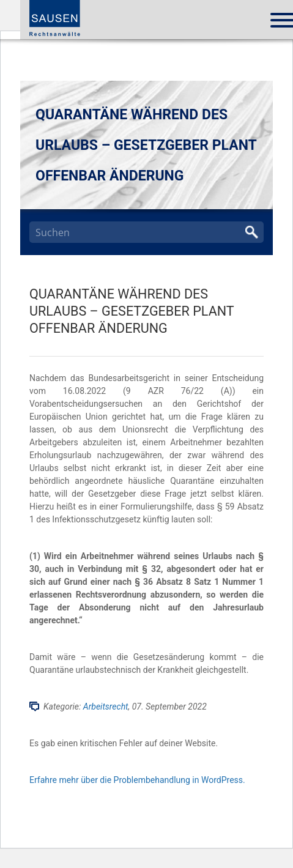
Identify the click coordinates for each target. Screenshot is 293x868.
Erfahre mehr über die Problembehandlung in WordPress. (137, 780)
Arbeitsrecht (106, 707)
